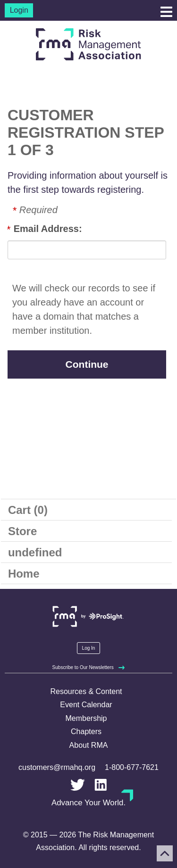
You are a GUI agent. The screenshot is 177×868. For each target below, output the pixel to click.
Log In (89, 648)
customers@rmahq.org (57, 767)
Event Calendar (86, 705)
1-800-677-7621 (132, 767)
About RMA (89, 745)
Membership (86, 718)
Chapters (86, 732)
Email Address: (48, 229)
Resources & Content (86, 691)
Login (19, 10)
